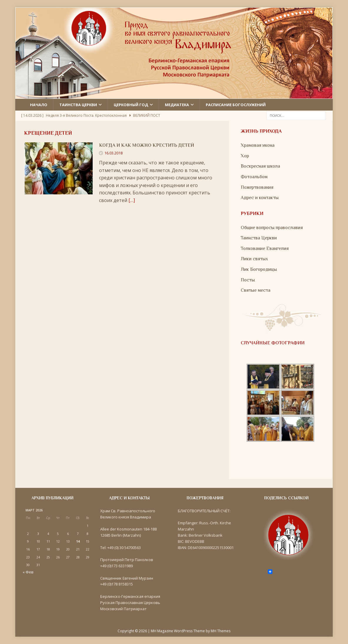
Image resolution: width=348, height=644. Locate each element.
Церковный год (131, 105)
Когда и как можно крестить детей (147, 145)
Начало (39, 105)
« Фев (28, 572)
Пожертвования (257, 187)
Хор (245, 156)
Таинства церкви (78, 105)
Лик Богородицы (259, 269)
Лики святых (254, 259)
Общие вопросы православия (272, 228)
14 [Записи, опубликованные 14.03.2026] (78, 541)
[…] (132, 200)
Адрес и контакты (260, 198)
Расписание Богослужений (236, 105)
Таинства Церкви (259, 238)
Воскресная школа (260, 166)
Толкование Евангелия (265, 248)
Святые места (256, 290)
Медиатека (177, 105)
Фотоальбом (254, 177)
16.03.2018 (113, 153)
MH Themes (221, 631)
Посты (248, 280)
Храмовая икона (258, 145)
